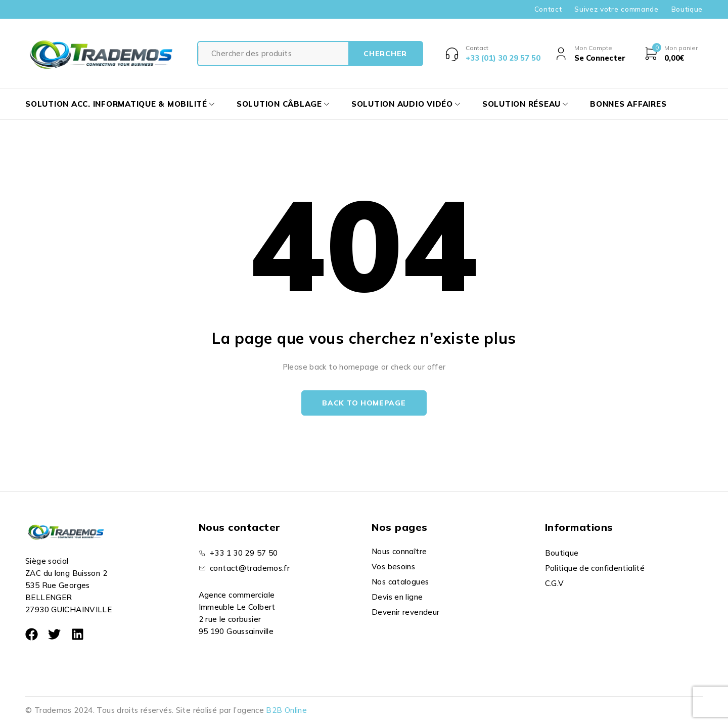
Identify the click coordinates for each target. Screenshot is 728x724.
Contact (548, 9)
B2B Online (286, 710)
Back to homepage (364, 403)
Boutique (687, 9)
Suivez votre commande (616, 9)
